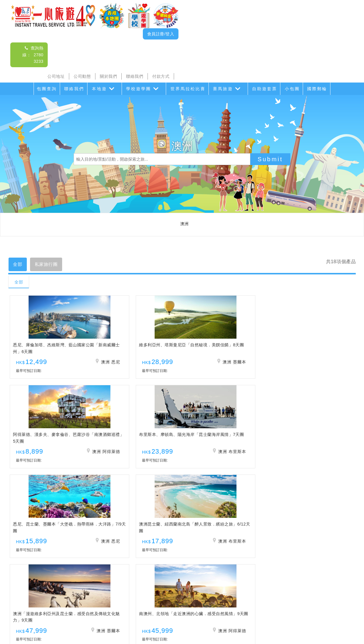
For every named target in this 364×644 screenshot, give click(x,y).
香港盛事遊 (249, 602)
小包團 (292, 89)
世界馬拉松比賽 (188, 89)
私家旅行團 (51, 265)
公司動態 (82, 76)
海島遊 (107, 602)
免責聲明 (252, 614)
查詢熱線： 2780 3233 (33, 55)
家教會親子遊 (160, 602)
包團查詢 (47, 89)
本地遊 (99, 89)
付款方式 (161, 76)
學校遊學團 (139, 89)
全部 (19, 265)
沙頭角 (88, 602)
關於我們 (108, 76)
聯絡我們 (135, 76)
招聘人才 (229, 614)
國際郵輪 (317, 89)
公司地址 (56, 76)
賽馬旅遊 (223, 89)
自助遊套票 (265, 89)
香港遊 (272, 602)
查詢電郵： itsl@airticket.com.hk (182, 568)
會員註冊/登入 (161, 34)
